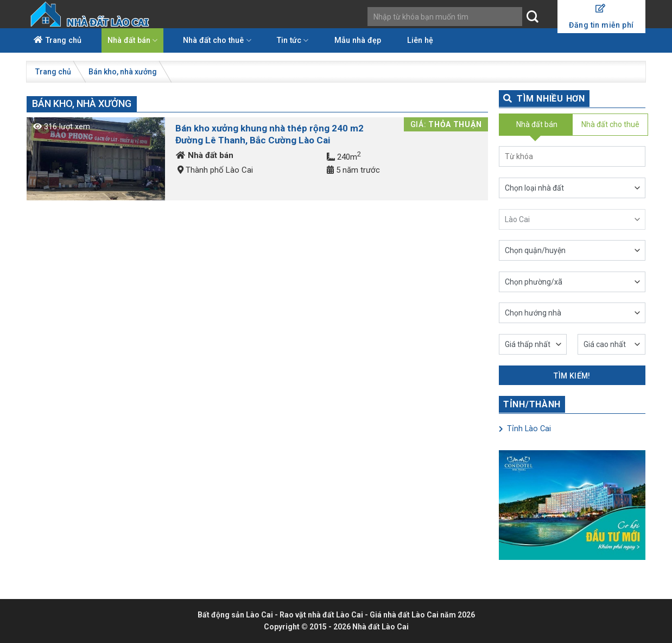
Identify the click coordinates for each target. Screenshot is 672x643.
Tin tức (293, 40)
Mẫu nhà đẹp (358, 40)
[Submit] (532, 17)
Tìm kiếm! (572, 376)
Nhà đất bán (132, 40)
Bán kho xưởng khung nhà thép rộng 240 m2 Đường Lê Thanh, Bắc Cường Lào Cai (270, 134)
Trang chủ (64, 40)
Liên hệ (420, 40)
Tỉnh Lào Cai (525, 429)
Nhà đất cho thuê (217, 40)
